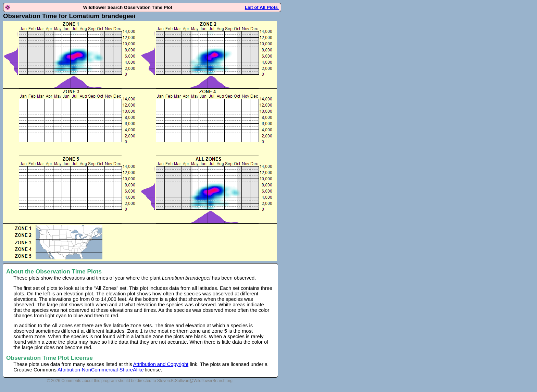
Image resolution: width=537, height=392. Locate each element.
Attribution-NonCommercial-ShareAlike (101, 370)
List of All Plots (262, 7)
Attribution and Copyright (161, 364)
